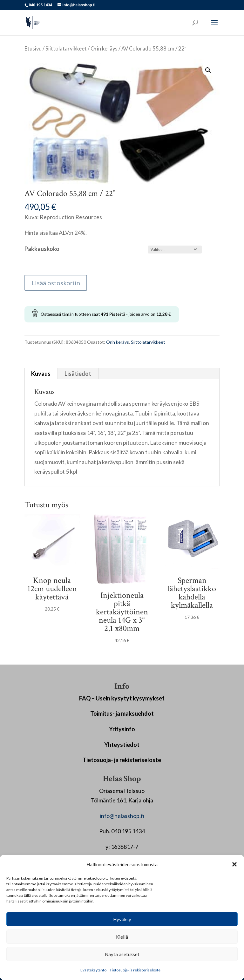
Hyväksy (122, 919)
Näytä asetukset (122, 954)
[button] (234, 864)
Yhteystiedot (122, 745)
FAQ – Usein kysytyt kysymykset (122, 698)
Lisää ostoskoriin (56, 283)
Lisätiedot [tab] (78, 374)
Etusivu (33, 49)
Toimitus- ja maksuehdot (122, 713)
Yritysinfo (122, 729)
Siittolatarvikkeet (66, 49)
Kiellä (122, 937)
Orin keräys (104, 49)
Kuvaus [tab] (41, 374)
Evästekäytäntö (93, 970)
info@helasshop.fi (122, 816)
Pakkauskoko (42, 249)
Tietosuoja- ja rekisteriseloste (135, 970)
